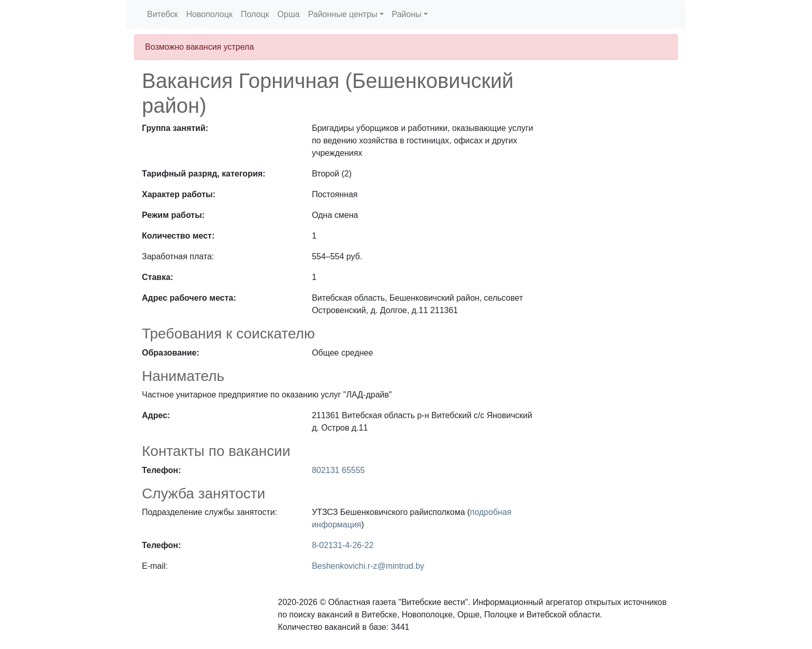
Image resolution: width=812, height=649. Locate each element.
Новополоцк (209, 14)
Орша (289, 14)
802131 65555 (338, 470)
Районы (407, 14)
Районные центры (343, 14)
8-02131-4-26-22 (343, 545)
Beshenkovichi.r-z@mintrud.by (368, 566)
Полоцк (255, 14)
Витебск (162, 14)
